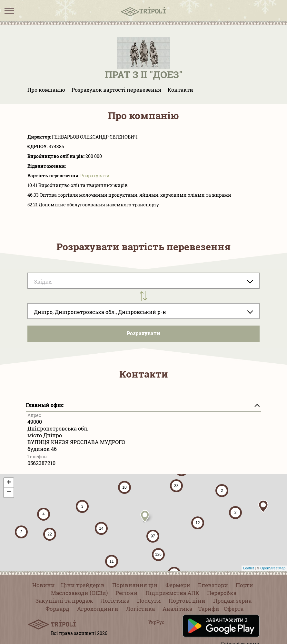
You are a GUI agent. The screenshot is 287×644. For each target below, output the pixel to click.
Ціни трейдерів (83, 585)
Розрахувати (95, 176)
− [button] (9, 493)
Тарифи (209, 609)
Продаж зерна (232, 601)
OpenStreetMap (273, 568)
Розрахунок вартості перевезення (116, 90)
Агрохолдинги (98, 609)
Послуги (149, 601)
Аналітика (177, 609)
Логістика (115, 601)
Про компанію (46, 90)
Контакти (180, 90)
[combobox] (143, 311)
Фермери (178, 585)
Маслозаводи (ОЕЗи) (79, 593)
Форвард (57, 609)
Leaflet (248, 568)
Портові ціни (187, 601)
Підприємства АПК (172, 593)
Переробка (222, 593)
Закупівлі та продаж (64, 601)
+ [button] (9, 483)
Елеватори (213, 585)
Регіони (127, 593)
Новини (44, 585)
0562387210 (41, 463)
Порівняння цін (135, 585)
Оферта (234, 609)
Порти (244, 585)
